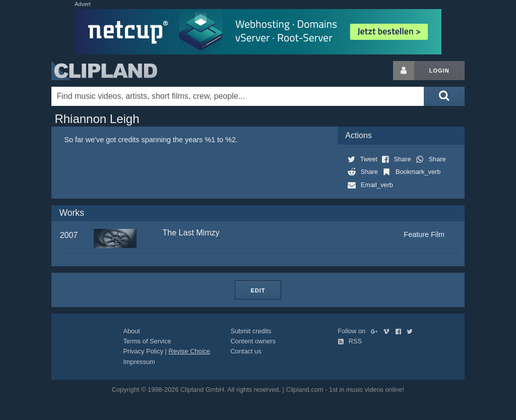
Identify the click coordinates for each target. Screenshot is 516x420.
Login (439, 71)
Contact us (246, 351)
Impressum (139, 362)
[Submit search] (444, 96)
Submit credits (251, 331)
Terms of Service (147, 341)
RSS (350, 341)
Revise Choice (189, 351)
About (131, 331)
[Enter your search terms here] (238, 96)
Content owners (253, 341)
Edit (258, 290)
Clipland (104, 71)
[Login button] (404, 71)
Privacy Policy (143, 351)
